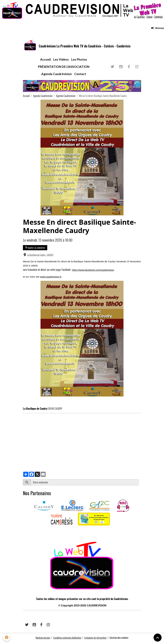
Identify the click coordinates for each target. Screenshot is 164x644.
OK (140, 484)
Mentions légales (40, 639)
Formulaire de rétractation (97, 639)
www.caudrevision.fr (51, 278)
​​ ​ (23, 532)
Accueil (45, 61)
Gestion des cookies (122, 639)
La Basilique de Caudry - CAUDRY (40, 257)
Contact (80, 76)
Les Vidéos (61, 61)
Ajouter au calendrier (35, 250)
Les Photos (79, 61)
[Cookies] (7, 637)
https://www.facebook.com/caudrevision (93, 272)
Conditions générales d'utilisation (66, 639)
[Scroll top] (158, 638)
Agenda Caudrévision (57, 76)
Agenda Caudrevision (66, 98)
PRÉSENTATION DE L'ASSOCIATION (64, 69)
